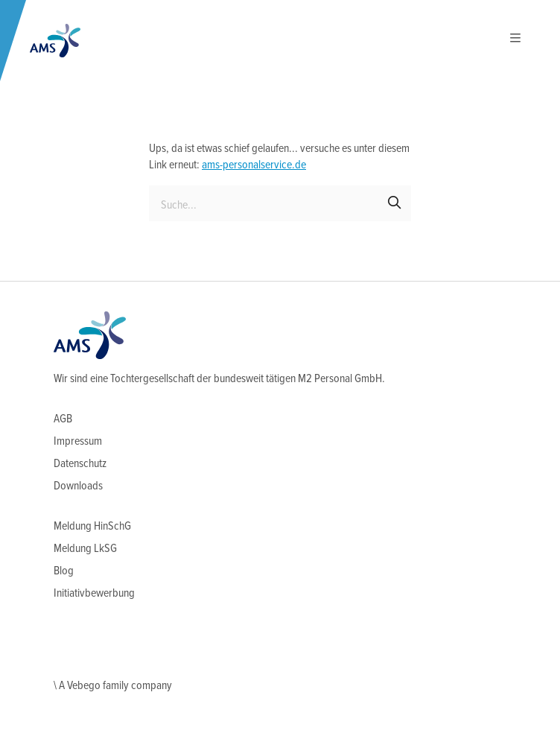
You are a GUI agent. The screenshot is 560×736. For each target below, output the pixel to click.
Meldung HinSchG (92, 526)
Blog (64, 571)
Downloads (78, 486)
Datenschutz (80, 464)
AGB (63, 419)
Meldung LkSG (85, 549)
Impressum (78, 441)
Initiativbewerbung (94, 593)
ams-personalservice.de (254, 165)
